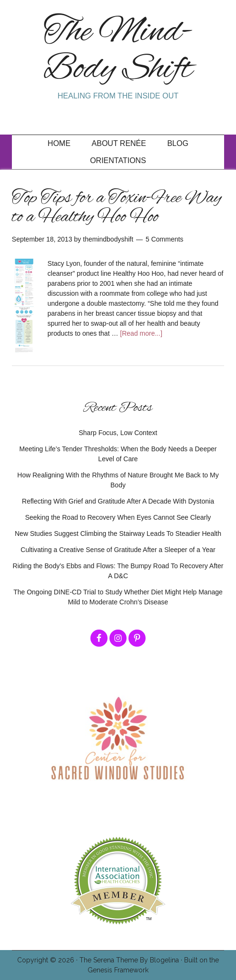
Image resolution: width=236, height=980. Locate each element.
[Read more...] (141, 333)
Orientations (118, 160)
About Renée (119, 143)
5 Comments (164, 239)
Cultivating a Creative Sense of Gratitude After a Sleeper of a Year (118, 550)
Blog (177, 143)
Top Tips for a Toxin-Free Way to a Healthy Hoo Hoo (117, 208)
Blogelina (164, 960)
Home (59, 143)
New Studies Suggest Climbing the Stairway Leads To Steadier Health (118, 534)
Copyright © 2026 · (48, 960)
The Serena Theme (109, 960)
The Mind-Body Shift (118, 51)
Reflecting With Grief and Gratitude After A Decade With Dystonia (118, 501)
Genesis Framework (118, 970)
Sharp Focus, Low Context (118, 433)
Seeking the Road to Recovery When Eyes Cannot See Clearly (118, 517)
